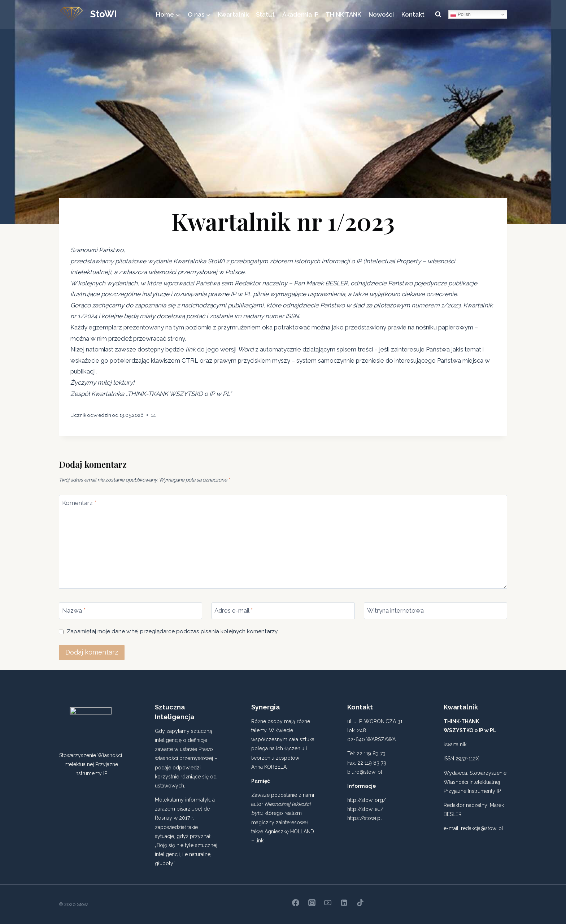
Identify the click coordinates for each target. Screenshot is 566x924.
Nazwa (74, 610)
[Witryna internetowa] (436, 611)
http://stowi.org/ (367, 800)
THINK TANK (343, 14)
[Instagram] (312, 903)
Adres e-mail (234, 610)
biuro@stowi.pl (365, 772)
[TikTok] (360, 903)
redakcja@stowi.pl (482, 828)
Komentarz (79, 503)
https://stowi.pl (365, 818)
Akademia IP (300, 14)
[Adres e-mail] (283, 611)
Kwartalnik (233, 14)
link (260, 841)
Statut (265, 14)
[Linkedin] (344, 903)
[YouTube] (328, 903)
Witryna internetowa (395, 610)
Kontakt (413, 14)
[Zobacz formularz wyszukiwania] (438, 14)
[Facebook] (296, 903)
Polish (461, 14)
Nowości (381, 14)
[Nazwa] (130, 611)
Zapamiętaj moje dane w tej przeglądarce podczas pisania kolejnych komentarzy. (173, 631)
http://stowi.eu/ (365, 809)
